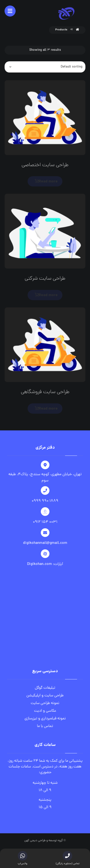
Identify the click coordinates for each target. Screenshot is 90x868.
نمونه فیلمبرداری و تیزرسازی (45, 719)
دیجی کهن (31, 841)
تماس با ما (45, 726)
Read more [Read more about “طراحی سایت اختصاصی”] (48, 182)
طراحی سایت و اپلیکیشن (45, 696)
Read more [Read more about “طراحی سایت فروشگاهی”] (48, 409)
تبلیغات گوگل (45, 688)
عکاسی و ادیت (45, 711)
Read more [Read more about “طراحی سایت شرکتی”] (48, 295)
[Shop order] (45, 67)
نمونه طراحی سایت (45, 703)
